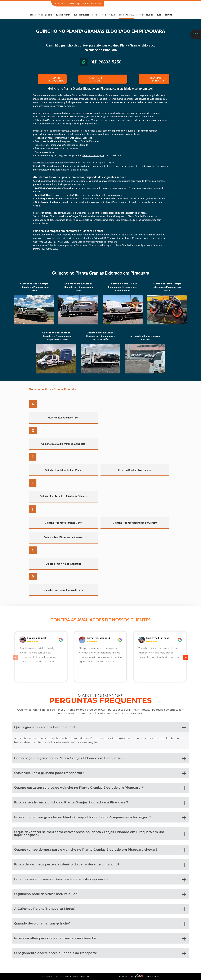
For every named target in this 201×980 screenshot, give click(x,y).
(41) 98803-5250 (163, 4)
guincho (48, 131)
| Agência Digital (146, 976)
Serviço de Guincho (43, 163)
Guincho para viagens (93, 155)
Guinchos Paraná (50, 113)
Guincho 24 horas (44, 195)
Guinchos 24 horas (81, 95)
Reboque (59, 163)
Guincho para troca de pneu (49, 199)
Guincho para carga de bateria (50, 188)
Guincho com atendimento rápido (52, 202)
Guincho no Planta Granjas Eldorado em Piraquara (100, 273)
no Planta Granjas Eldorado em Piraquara (87, 88)
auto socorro (61, 131)
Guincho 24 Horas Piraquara (48, 166)
